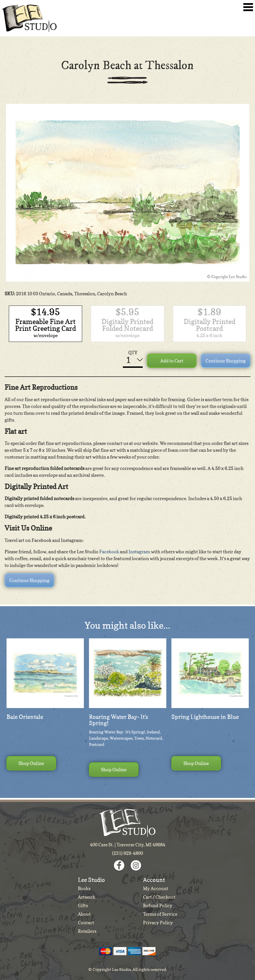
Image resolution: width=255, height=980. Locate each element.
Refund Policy (158, 905)
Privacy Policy (158, 923)
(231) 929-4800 (127, 853)
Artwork (87, 897)
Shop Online (31, 763)
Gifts (83, 905)
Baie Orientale (25, 717)
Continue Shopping (226, 361)
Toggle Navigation (248, 7)
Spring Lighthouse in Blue (205, 717)
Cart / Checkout (159, 897)
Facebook (109, 552)
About (84, 914)
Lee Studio (29, 18)
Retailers (87, 931)
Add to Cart (172, 361)
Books (84, 888)
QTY (133, 352)
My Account (156, 888)
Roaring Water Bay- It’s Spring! (119, 720)
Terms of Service (160, 914)
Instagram (139, 552)
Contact (86, 923)
